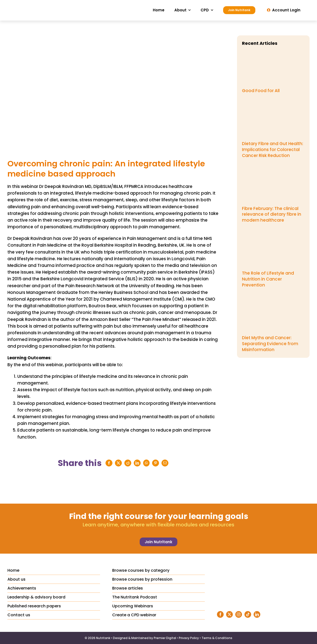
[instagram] (239, 614)
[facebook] (220, 614)
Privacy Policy (189, 638)
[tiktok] (248, 614)
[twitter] (229, 614)
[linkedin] (257, 614)
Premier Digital (165, 638)
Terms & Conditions (217, 638)
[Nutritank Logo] (40, 4)
